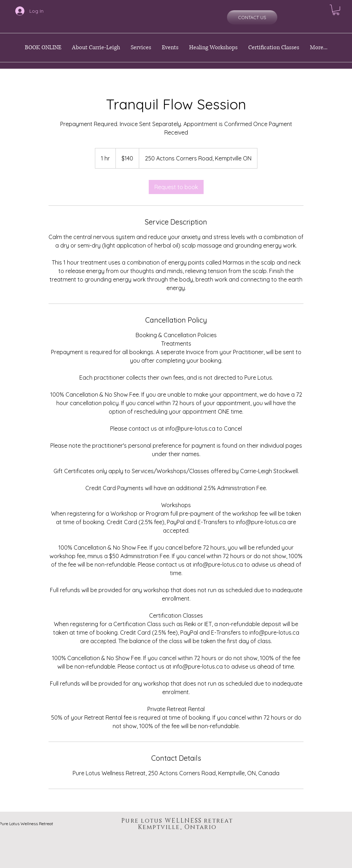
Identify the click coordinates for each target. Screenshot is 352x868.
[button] (336, 10)
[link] (176, 187)
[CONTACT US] (252, 17)
